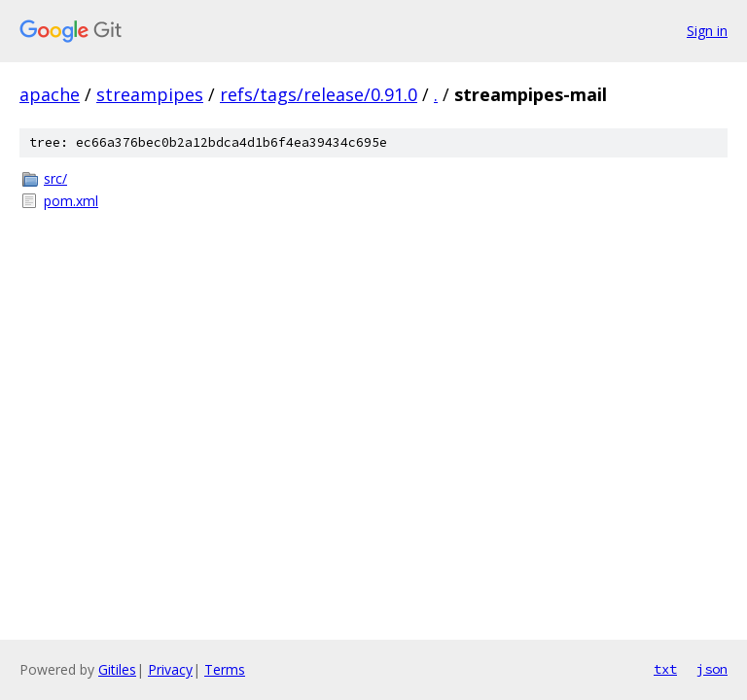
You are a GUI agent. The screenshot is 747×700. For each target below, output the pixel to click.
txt (665, 669)
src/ (55, 178)
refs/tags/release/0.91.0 (319, 94)
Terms (225, 669)
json (712, 669)
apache (50, 94)
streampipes (150, 94)
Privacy (170, 669)
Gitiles (117, 669)
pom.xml (71, 201)
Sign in (707, 31)
